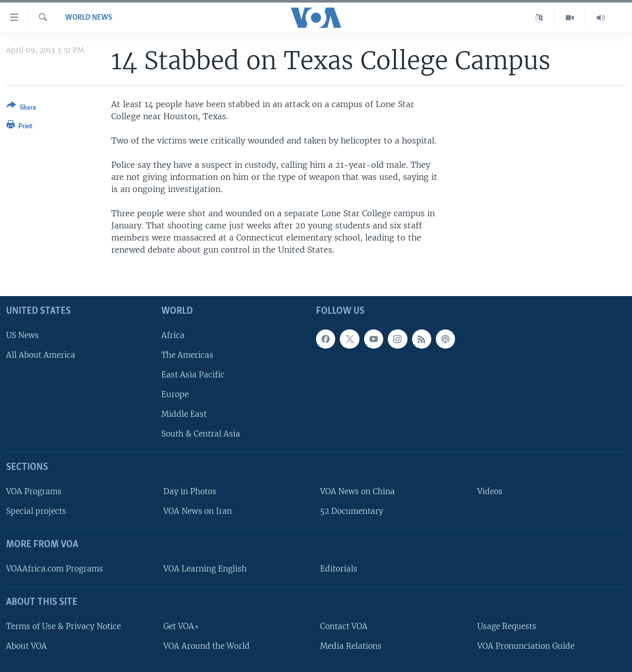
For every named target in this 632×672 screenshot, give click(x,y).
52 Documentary (352, 511)
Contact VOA (344, 626)
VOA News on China (357, 491)
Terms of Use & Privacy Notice (63, 626)
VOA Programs (34, 491)
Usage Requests (507, 626)
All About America (41, 355)
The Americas (187, 355)
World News (89, 18)
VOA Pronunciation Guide (526, 646)
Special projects (36, 511)
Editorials (339, 569)
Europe (175, 394)
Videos (490, 491)
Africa (173, 335)
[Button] (21, 108)
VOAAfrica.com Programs (55, 569)
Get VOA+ (181, 626)
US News (22, 335)
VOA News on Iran (198, 511)
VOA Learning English (205, 569)
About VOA (27, 646)
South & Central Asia (201, 434)
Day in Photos (190, 491)
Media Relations (351, 646)
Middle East (184, 414)
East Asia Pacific (193, 375)
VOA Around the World (207, 646)
